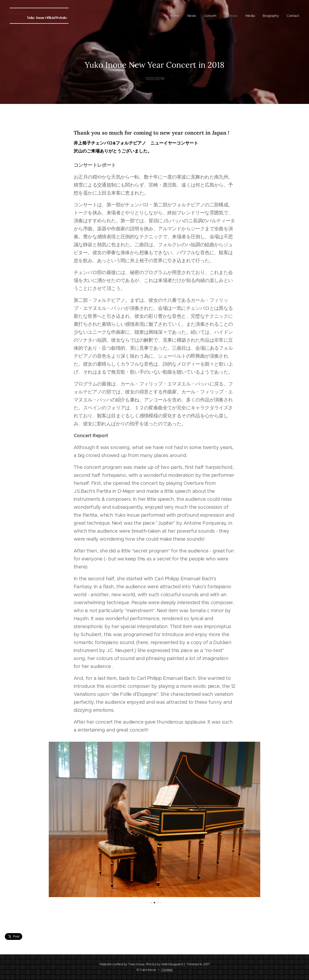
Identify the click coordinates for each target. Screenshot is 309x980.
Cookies (167, 970)
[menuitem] (171, 16)
